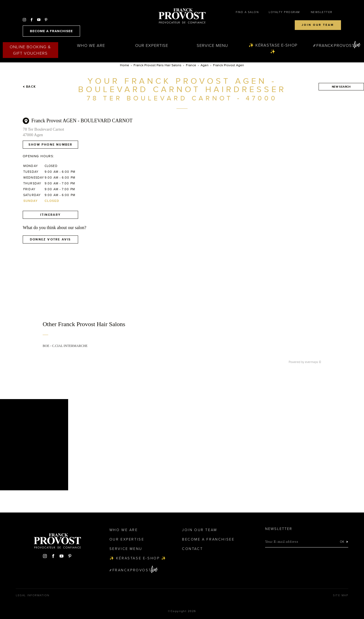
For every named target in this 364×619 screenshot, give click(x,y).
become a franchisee (51, 31)
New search (341, 87)
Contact (192, 549)
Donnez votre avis (50, 239)
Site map (341, 595)
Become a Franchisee (208, 539)
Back (29, 87)
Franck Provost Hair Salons (182, 16)
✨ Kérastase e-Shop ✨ (273, 48)
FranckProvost (335, 45)
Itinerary (51, 215)
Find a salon (247, 12)
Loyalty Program (284, 12)
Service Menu (212, 45)
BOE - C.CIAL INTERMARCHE (65, 346)
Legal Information (33, 595)
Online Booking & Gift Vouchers (30, 50)
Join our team (318, 25)
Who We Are (91, 45)
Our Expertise (152, 45)
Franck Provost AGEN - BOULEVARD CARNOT (82, 121)
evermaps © (313, 362)
